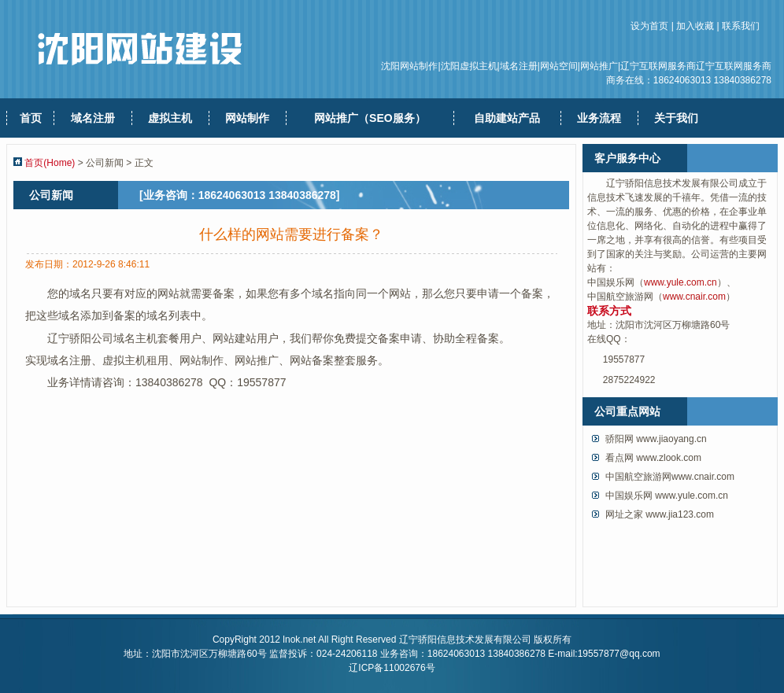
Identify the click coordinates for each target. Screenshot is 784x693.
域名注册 (93, 118)
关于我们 (676, 118)
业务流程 (599, 118)
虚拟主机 (170, 118)
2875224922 (629, 380)
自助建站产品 (507, 118)
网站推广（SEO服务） (370, 118)
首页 (31, 118)
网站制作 (247, 118)
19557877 (624, 359)
